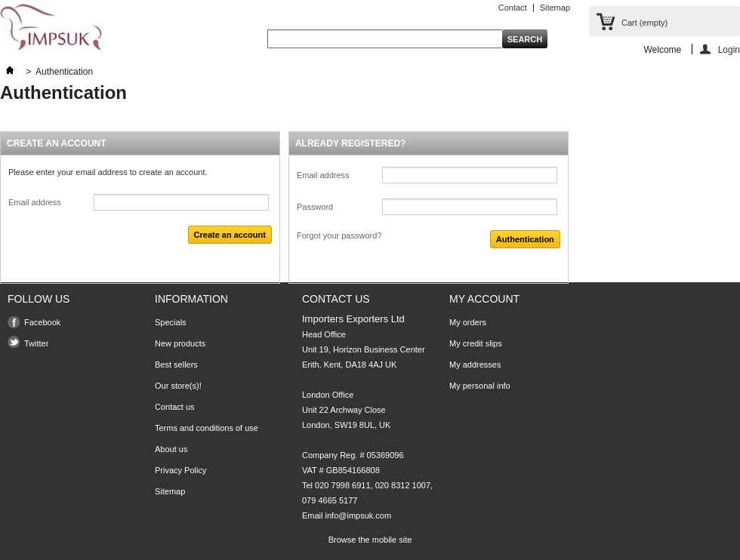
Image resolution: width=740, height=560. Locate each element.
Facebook (42, 322)
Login (729, 49)
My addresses (475, 365)
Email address (35, 202)
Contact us (175, 407)
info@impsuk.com (359, 515)
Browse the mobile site (370, 540)
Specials (171, 322)
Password (315, 207)
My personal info (480, 386)
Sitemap (555, 8)
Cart (644, 23)
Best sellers (176, 365)
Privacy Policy (180, 470)
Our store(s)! (178, 386)
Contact (513, 8)
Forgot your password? (339, 235)
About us (171, 449)
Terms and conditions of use (207, 428)
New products (180, 343)
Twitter (36, 343)
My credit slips (476, 343)
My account (484, 299)
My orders (468, 322)
